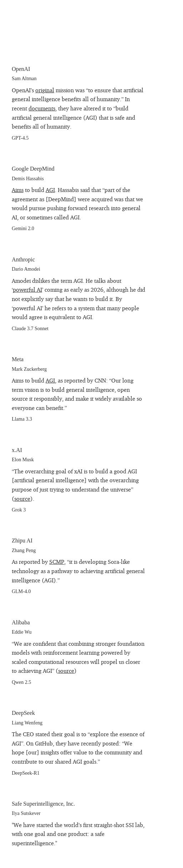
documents (42, 108)
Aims (18, 190)
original (45, 90)
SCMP (57, 562)
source (22, 499)
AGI (50, 190)
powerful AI (27, 290)
